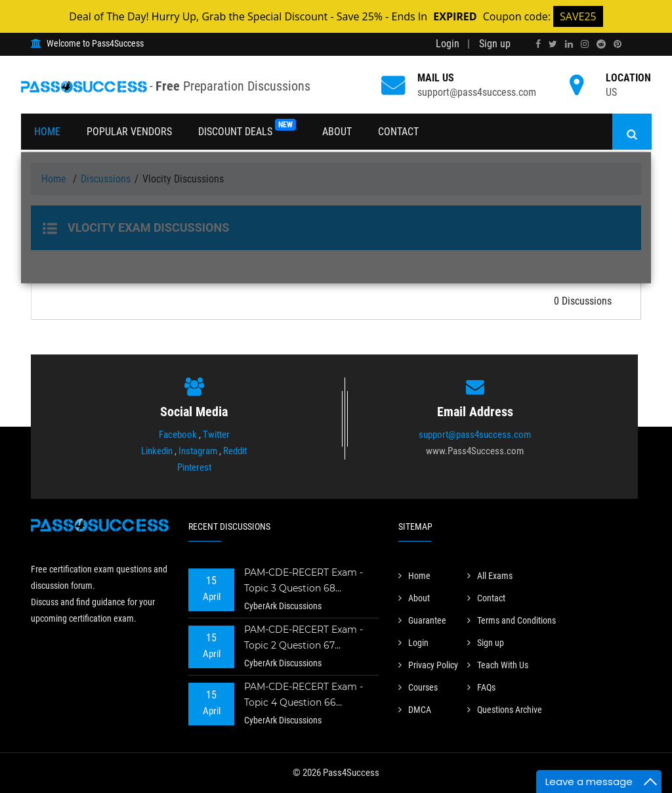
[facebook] (538, 44)
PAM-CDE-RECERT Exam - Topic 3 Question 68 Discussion (304, 582)
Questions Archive (505, 710)
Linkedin (157, 451)
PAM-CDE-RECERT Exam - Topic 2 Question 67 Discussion (304, 639)
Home (47, 132)
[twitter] (553, 44)
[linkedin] (569, 44)
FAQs (481, 687)
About (337, 132)
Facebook (178, 435)
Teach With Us (498, 665)
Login (448, 44)
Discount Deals (247, 128)
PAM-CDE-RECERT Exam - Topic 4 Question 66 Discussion (304, 696)
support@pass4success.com (477, 92)
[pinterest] (618, 44)
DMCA (415, 710)
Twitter (216, 435)
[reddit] (601, 44)
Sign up (495, 44)
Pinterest (194, 467)
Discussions (106, 179)
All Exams (490, 576)
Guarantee (422, 620)
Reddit (235, 451)
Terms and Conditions (512, 620)
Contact (398, 132)
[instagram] (585, 44)
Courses (418, 687)
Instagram (198, 451)
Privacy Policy (428, 665)
